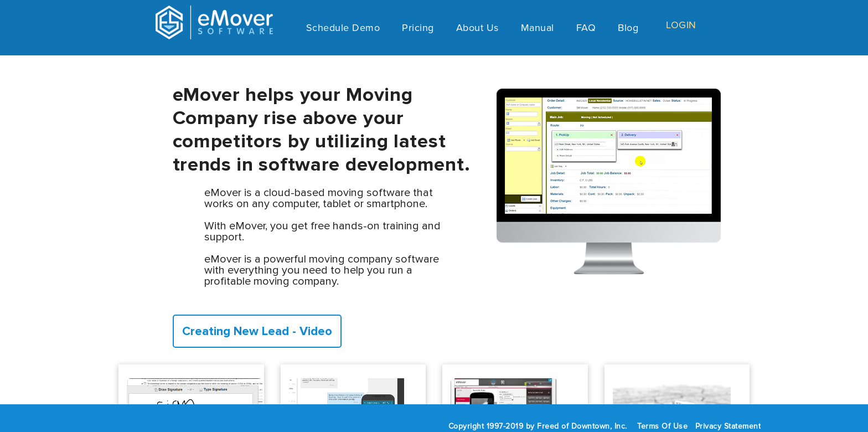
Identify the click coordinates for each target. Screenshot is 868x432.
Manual (538, 29)
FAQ (586, 29)
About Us (477, 29)
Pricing (418, 29)
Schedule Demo (343, 29)
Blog (628, 29)
